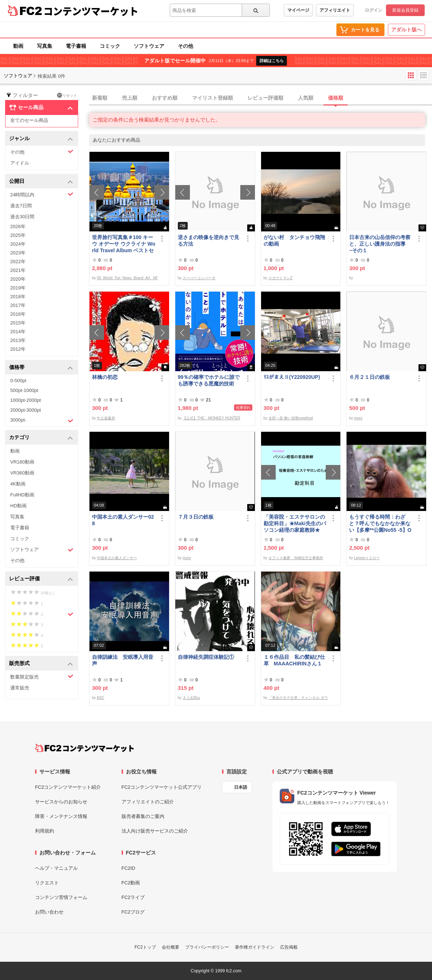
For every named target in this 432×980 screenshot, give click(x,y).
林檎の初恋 (105, 377)
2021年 (18, 270)
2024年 (18, 244)
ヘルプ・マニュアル (56, 868)
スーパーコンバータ (199, 278)
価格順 (336, 98)
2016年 (18, 314)
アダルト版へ (406, 30)
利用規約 (45, 831)
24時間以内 (42, 194)
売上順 (130, 98)
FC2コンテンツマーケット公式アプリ (162, 787)
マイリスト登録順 (213, 98)
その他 (186, 46)
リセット (67, 95)
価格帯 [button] (41, 368)
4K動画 (18, 484)
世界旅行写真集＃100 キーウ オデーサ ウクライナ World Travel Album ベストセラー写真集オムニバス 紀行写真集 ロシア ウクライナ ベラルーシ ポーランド (124, 244)
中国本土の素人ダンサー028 (123, 520)
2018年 (18, 297)
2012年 (18, 349)
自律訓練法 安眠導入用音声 (123, 660)
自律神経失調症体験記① (206, 657)
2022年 (18, 262)
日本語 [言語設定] (241, 787)
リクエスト (47, 883)
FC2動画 (131, 883)
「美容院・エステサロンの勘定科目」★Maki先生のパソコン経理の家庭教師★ (295, 523)
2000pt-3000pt (26, 410)
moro (358, 418)
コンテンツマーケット (91, 11)
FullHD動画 (22, 495)
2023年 (18, 253)
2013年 (18, 340)
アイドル (20, 163)
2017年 (18, 305)
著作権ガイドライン (255, 947)
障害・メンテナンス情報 (61, 816)
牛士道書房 (106, 418)
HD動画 (18, 506)
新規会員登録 (405, 10)
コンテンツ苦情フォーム (61, 897)
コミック (110, 46)
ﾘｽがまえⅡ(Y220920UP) (292, 377)
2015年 (18, 323)
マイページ (298, 10)
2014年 (18, 332)
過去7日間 (21, 206)
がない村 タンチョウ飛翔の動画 (294, 241)
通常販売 (20, 688)
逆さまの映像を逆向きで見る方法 (209, 241)
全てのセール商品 (29, 120)
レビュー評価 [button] (41, 579)
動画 (18, 46)
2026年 (18, 226)
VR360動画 (22, 473)
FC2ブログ (133, 912)
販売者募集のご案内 (143, 816)
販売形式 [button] (41, 664)
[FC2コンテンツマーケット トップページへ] (85, 748)
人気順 (306, 98)
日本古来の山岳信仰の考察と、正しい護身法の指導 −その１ (380, 244)
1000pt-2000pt (26, 400)
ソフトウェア (149, 46)
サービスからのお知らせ (61, 802)
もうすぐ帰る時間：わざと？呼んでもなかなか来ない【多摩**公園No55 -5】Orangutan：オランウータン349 (381, 524)
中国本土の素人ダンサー (117, 558)
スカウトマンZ (280, 278)
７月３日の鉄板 (196, 517)
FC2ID (129, 868)
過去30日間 (22, 217)
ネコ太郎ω (191, 698)
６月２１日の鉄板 (370, 377)
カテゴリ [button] (41, 438)
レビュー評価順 (265, 98)
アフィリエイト (335, 10)
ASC (101, 698)
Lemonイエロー (367, 558)
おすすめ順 (165, 98)
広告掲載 (289, 947)
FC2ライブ (133, 897)
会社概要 (171, 947)
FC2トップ (145, 947)
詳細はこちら (272, 61)
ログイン (374, 10)
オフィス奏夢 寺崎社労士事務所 (296, 558)
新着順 (100, 98)
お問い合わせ (49, 912)
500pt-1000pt (24, 390)
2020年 (18, 279)
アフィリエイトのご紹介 (148, 802)
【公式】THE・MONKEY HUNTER (211, 418)
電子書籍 (76, 46)
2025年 (18, 235)
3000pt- (42, 420)
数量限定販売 (42, 677)
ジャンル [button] (41, 139)
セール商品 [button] (41, 108)
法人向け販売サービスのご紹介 (155, 831)
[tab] (261, 98)
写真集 (45, 46)
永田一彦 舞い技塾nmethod (291, 418)
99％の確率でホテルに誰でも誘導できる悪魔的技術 (209, 380)
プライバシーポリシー (207, 947)
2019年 (18, 288)
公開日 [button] (41, 182)
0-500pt (18, 381)
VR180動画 (22, 462)
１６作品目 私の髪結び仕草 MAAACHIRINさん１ (294, 660)
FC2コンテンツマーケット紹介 (68, 787)
